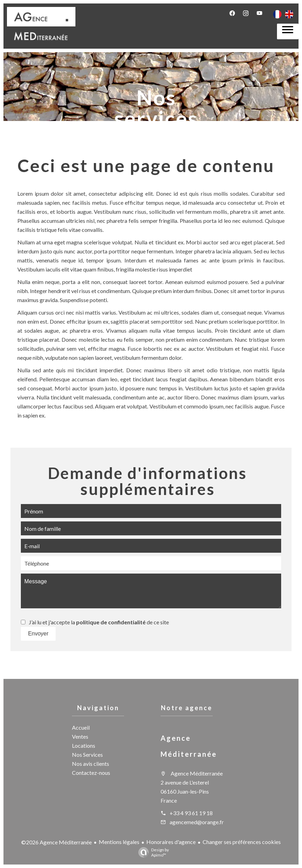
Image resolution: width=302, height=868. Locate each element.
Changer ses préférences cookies (242, 842)
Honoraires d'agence (171, 842)
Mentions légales (119, 842)
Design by (152, 852)
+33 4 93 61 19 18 (191, 813)
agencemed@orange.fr (197, 822)
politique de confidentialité (111, 622)
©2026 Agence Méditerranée (56, 842)
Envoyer (38, 634)
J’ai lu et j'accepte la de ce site (99, 622)
